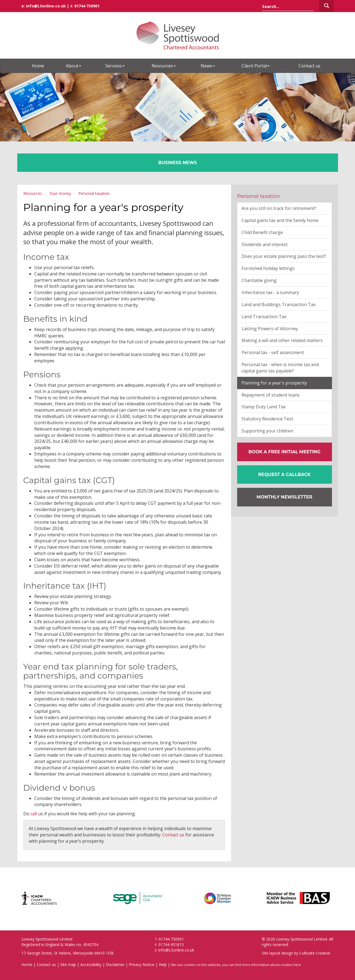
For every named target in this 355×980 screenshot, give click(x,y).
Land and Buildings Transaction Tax (279, 304)
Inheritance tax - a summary (270, 292)
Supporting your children (267, 431)
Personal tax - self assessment (273, 352)
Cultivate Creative (315, 953)
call (34, 814)
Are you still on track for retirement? (279, 208)
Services (115, 66)
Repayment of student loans (271, 395)
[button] (285, 475)
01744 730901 (87, 6)
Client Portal (256, 66)
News (208, 66)
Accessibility (91, 965)
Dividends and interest (265, 244)
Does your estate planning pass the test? (284, 256)
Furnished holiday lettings (268, 268)
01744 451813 (171, 945)
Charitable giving (259, 280)
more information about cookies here (271, 965)
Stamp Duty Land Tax (264, 407)
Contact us (309, 66)
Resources (164, 66)
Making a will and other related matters (282, 340)
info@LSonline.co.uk (46, 6)
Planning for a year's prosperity (274, 383)
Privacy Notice (142, 965)
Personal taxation (94, 193)
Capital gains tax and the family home (280, 220)
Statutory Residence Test (267, 419)
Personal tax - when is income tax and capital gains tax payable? (280, 368)
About (73, 66)
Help (163, 965)
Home (38, 66)
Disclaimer (115, 965)
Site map (68, 965)
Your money (60, 193)
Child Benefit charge (262, 232)
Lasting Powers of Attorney (270, 329)
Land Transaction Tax (264, 317)
